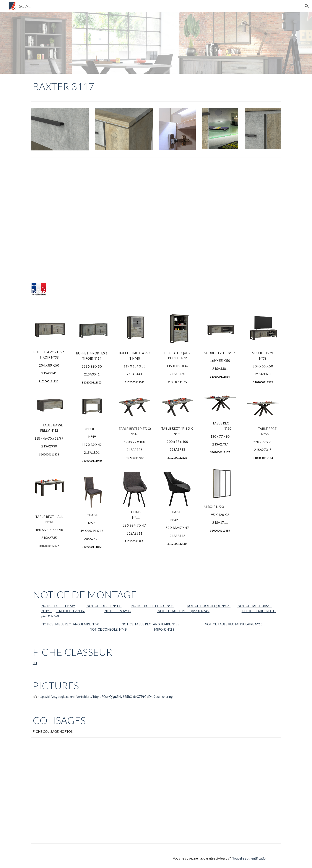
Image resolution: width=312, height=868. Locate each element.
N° (93, 624)
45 (207, 611)
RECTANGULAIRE (78, 624)
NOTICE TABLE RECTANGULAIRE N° (232, 624)
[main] (71, 86)
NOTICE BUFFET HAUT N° (151, 606)
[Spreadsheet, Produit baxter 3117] (156, 218)
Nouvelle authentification (249, 858)
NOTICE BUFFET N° (56, 606)
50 (97, 624)
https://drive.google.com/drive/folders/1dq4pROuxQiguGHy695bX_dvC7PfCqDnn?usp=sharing (105, 697)
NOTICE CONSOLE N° (106, 629)
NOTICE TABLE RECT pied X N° (181, 611)
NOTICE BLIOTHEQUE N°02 (209, 606)
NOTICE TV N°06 (70, 611)
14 (118, 606)
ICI (35, 663)
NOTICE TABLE (53, 624)
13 (261, 624)
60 (57, 616)
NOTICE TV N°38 (118, 611)
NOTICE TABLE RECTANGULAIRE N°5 (149, 624)
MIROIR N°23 (164, 629)
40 (172, 606)
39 (73, 606)
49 (125, 629)
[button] (307, 6)
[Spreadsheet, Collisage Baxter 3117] (156, 790)
